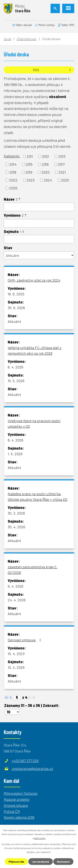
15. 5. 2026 (16, 381)
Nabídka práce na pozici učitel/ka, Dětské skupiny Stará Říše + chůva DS (38, 497)
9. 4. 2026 (15, 586)
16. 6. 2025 (16, 294)
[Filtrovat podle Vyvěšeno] (39, 223)
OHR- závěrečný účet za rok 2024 (34, 280)
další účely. (40, 838)
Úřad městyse (27, 39)
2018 (13, 172)
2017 (61, 164)
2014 (13, 164)
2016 (45, 164)
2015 (29, 164)
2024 (48, 180)
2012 (46, 156)
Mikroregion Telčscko (21, 793)
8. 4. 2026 (15, 367)
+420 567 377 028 (25, 761)
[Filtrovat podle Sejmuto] (39, 239)
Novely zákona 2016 (19, 817)
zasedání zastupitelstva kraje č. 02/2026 (33, 570)
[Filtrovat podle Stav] (39, 255)
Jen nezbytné (41, 862)
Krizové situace (16, 805)
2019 (29, 172)
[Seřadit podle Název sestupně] (20, 200)
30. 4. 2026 (16, 527)
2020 (46, 172)
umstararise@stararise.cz (32, 769)
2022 (13, 180)
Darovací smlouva (25, 640)
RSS (53, 70)
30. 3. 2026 (16, 513)
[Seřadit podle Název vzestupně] (20, 198)
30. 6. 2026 (16, 308)
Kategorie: (12, 156)
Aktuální (14, 321)
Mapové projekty (17, 799)
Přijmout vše (16, 862)
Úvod (7, 39)
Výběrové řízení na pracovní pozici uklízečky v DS (34, 423)
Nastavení (63, 862)
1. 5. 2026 (15, 454)
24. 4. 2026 (17, 600)
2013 (62, 156)
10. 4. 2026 (16, 667)
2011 (30, 156)
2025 (65, 180)
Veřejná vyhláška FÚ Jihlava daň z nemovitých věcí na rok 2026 (35, 350)
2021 (62, 172)
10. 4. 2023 (16, 654)
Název (11, 199)
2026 (13, 188)
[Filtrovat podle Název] (39, 207)
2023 (31, 180)
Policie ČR (12, 811)
